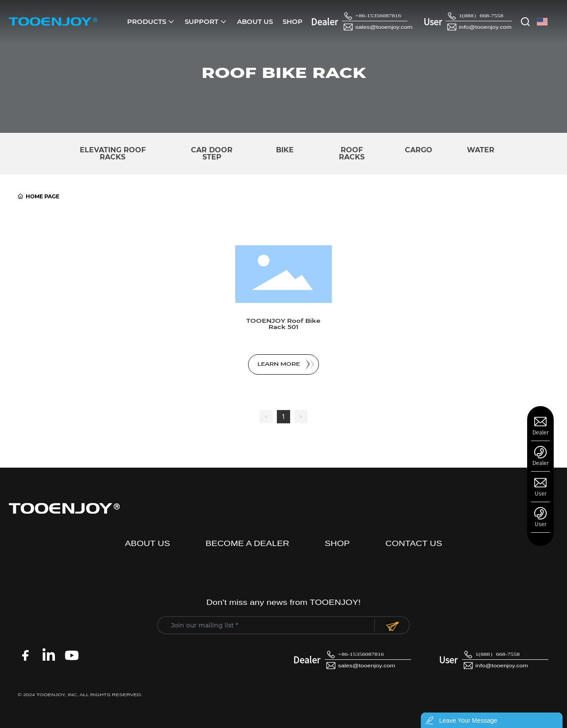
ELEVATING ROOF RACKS (113, 153)
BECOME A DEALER (247, 543)
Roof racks (352, 153)
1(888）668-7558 (481, 16)
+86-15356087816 (378, 16)
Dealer (541, 432)
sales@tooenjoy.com (384, 27)
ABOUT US (148, 543)
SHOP (337, 543)
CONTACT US (414, 543)
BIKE (285, 150)
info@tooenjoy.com (485, 27)
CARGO (419, 150)
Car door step (212, 153)
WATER (481, 150)
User (541, 493)
